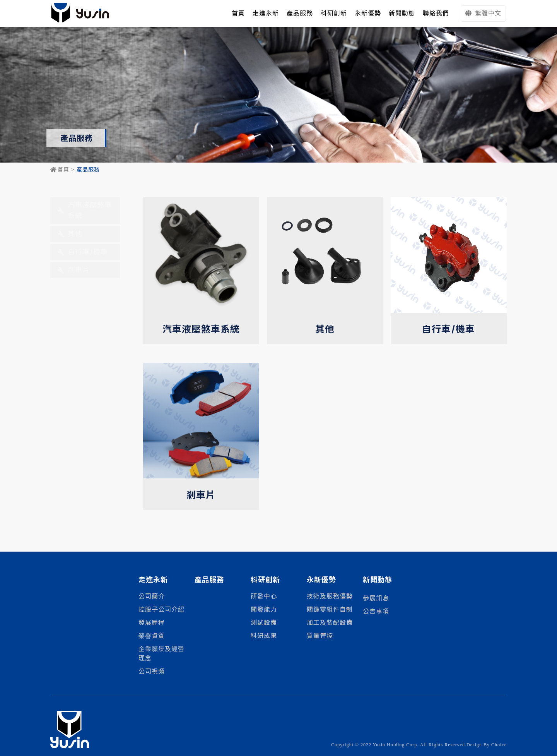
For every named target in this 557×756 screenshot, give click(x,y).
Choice (499, 745)
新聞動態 (378, 580)
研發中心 (264, 596)
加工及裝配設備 (330, 622)
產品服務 (209, 580)
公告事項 (376, 611)
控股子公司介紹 (161, 609)
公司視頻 (152, 671)
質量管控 (320, 635)
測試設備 (264, 622)
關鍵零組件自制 (330, 609)
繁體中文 (483, 13)
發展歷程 (152, 622)
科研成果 (264, 635)
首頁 (60, 170)
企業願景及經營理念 (161, 653)
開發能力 (264, 609)
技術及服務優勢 (330, 596)
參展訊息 (376, 598)
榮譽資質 (152, 635)
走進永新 (266, 13)
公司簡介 (152, 596)
